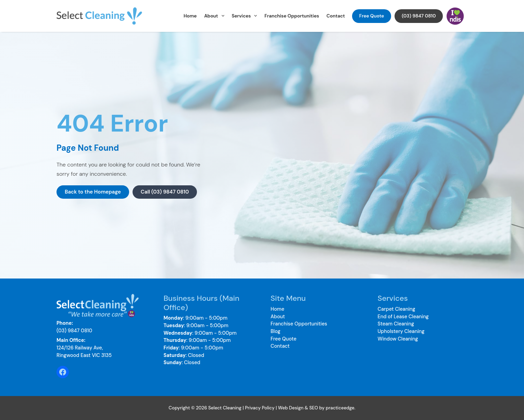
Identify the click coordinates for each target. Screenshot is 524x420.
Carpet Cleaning (397, 309)
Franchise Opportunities (292, 16)
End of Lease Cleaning (403, 317)
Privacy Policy (260, 408)
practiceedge (340, 408)
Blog (276, 331)
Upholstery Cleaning (401, 331)
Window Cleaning (398, 339)
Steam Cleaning (396, 324)
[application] (221, 16)
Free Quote (372, 16)
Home (190, 16)
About (214, 16)
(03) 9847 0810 (419, 16)
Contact (336, 16)
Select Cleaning (149, 16)
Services (244, 16)
